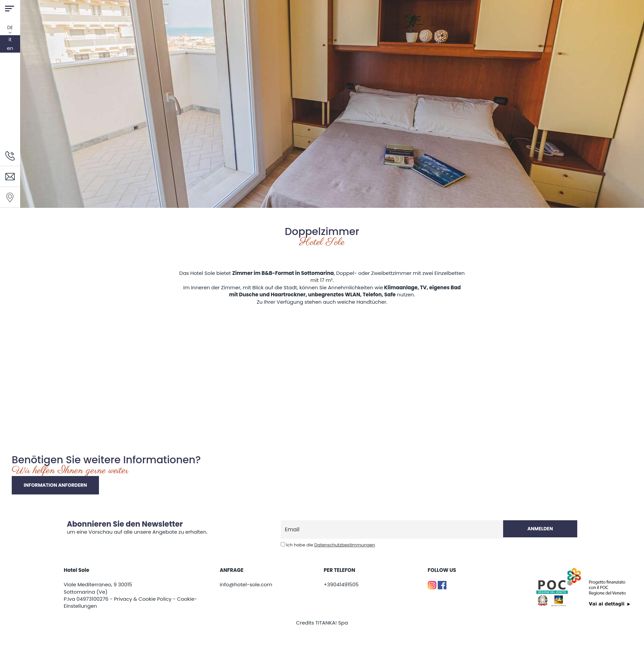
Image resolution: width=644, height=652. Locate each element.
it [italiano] (10, 39)
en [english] (10, 48)
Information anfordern (56, 485)
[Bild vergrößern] (12, 357)
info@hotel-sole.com (246, 584)
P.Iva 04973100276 (86, 599)
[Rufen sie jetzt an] (10, 155)
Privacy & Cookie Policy (143, 599)
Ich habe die (331, 545)
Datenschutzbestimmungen (345, 545)
